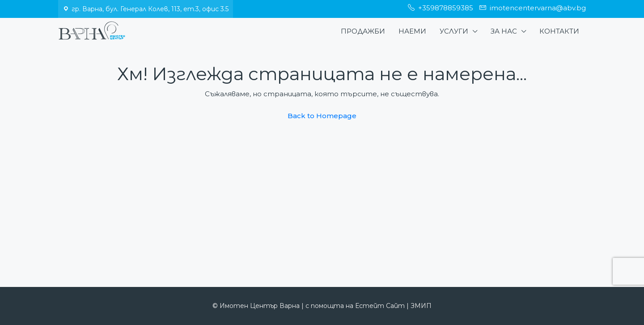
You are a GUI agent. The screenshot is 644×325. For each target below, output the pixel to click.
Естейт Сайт (380, 306)
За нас (504, 31)
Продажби (363, 31)
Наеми (412, 31)
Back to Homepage (322, 116)
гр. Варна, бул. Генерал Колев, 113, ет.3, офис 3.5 (150, 9)
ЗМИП (421, 306)
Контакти (559, 31)
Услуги (454, 31)
